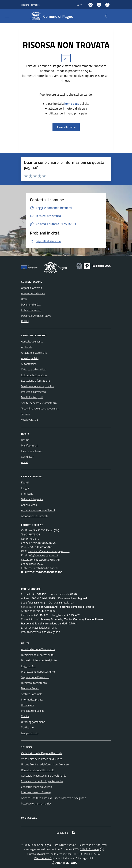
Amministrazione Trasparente (38, 649)
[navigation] (7, 16)
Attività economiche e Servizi (38, 510)
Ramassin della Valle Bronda (38, 770)
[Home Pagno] (51, 16)
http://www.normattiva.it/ (36, 803)
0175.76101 (33, 534)
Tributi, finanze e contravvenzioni (40, 408)
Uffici (24, 299)
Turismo (25, 414)
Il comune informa (32, 451)
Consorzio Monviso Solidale (37, 787)
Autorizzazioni (29, 364)
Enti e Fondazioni (31, 310)
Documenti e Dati (31, 304)
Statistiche (27, 727)
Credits (25, 716)
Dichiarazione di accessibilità (37, 655)
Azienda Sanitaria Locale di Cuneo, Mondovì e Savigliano (54, 798)
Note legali (27, 705)
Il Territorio (27, 494)
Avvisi (24, 462)
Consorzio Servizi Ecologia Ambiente (42, 781)
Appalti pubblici (30, 358)
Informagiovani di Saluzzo (36, 792)
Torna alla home (66, 127)
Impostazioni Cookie (33, 711)
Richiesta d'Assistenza (34, 683)
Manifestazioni (30, 445)
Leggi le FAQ (28, 666)
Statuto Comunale (32, 694)
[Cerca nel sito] (107, 16)
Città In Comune (89, 849)
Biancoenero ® (43, 858)
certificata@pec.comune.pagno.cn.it (49, 551)
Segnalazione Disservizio (35, 677)
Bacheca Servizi (30, 688)
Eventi (25, 482)
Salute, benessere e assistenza (39, 403)
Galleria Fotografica (32, 499)
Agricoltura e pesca (32, 341)
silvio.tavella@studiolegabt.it (43, 632)
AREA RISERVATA (64, 863)
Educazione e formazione (35, 381)
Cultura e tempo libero (34, 375)
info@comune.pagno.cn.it (44, 555)
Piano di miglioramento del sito (39, 660)
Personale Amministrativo (36, 316)
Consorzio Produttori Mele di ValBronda (44, 776)
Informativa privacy (32, 699)
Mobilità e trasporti (32, 397)
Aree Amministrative (33, 293)
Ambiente (27, 347)
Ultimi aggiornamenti (33, 722)
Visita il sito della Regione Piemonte (42, 753)
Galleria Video (29, 505)
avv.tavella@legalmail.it (43, 628)
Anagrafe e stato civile (34, 353)
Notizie (25, 440)
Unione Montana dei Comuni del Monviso (45, 764)
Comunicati (28, 457)
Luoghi (25, 488)
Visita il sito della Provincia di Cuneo (42, 759)
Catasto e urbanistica (33, 369)
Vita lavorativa (29, 420)
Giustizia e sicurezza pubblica (38, 386)
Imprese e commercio (33, 392)
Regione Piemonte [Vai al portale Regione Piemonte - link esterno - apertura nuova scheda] (30, 5)
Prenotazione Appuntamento (38, 672)
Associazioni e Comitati (34, 516)
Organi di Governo (31, 288)
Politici (25, 321)
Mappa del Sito (30, 733)
